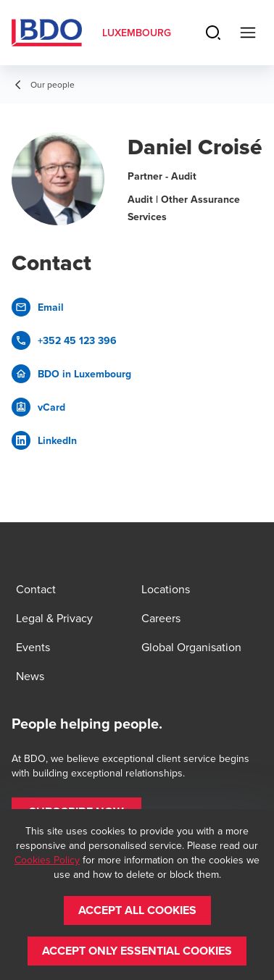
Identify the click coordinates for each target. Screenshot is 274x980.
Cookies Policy (47, 860)
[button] (137, 910)
